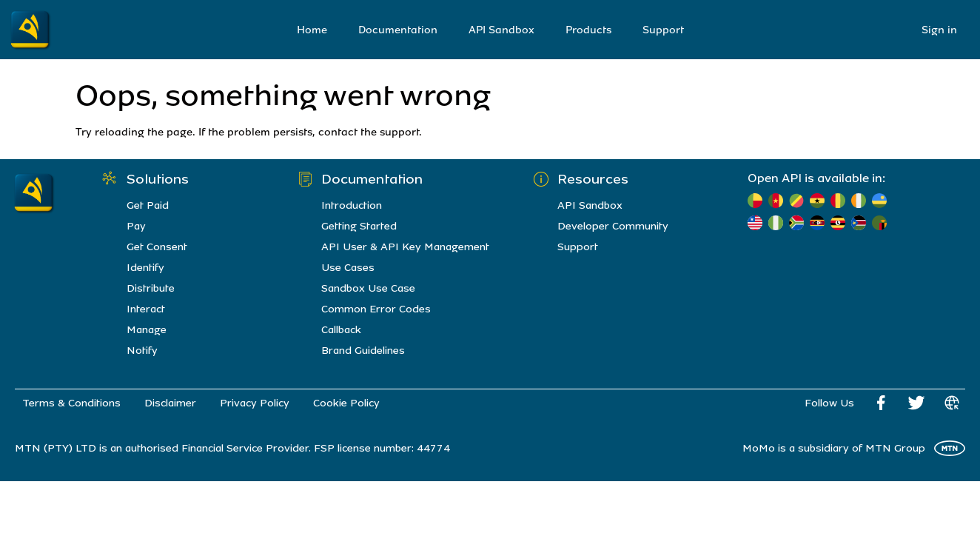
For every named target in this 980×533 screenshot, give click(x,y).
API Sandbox (501, 30)
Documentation (398, 30)
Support (663, 30)
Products (588, 30)
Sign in (939, 30)
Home (312, 30)
